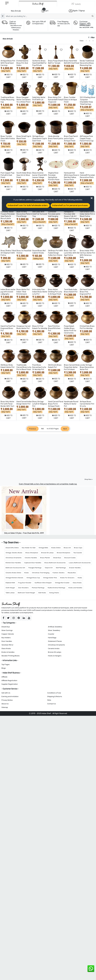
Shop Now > (89, 479)
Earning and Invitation (10, 696)
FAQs (49, 700)
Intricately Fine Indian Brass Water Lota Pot (40, 292)
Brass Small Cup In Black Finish (24, 137)
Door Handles (7, 641)
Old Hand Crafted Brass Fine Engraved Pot (87, 292)
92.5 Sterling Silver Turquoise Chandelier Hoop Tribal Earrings (88, 101)
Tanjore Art (49, 568)
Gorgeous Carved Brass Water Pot (23, 327)
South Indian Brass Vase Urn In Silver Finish (24, 175)
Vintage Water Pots (50, 578)
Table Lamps (10, 593)
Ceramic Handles (31, 558)
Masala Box (72, 573)
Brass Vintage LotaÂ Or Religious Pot (40, 404)
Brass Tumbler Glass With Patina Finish (8, 139)
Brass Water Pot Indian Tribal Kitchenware (23, 292)
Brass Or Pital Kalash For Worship (40, 327)
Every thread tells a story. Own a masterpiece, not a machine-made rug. (48, 484)
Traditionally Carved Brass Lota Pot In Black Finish (24, 367)
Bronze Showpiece (63, 553)
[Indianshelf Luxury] (76, 4)
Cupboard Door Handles (33, 563)
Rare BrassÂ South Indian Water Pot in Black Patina (87, 214)
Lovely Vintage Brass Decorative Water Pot (87, 367)
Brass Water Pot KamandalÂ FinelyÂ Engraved (56, 100)
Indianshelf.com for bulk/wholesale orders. (28, 205)
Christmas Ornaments (14, 558)
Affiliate (4, 677)
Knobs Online (56, 548)
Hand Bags (52, 638)
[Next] (65, 429)
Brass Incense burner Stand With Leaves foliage (40, 175)
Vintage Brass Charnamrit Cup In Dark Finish (40, 139)
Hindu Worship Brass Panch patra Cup (56, 139)
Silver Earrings (7, 630)
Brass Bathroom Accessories (55, 563)
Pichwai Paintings (38, 588)
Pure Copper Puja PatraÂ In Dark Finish (7, 175)
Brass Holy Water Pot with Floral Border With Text (7, 404)
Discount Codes (70, 558)
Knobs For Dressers (67, 578)
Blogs (4, 668)
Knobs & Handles (8, 652)
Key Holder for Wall (29, 548)
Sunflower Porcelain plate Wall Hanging (54, 214)
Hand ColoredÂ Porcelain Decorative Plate (87, 175)
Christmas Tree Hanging (41, 573)
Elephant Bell (10, 583)
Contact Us (52, 704)
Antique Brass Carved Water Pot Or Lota (87, 404)
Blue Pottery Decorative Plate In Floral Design (24, 214)
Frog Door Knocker (25, 583)
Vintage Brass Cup (33, 578)
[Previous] (33, 429)
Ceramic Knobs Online (13, 573)
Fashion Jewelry (59, 573)
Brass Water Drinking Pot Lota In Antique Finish (55, 292)
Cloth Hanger (10, 588)
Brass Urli (67, 548)
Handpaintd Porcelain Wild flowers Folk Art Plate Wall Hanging (71, 215)
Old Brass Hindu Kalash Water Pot (8, 366)
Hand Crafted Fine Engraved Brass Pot (8, 328)
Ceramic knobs (54, 648)
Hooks (80, 578)
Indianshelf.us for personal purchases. (70, 205)
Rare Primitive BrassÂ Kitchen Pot (54, 328)
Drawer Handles (75, 568)
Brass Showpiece (32, 553)
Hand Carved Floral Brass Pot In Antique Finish (56, 404)
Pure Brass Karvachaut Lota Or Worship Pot (39, 367)
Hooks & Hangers (55, 656)
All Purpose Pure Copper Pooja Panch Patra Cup (87, 139)
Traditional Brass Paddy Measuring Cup (7, 100)
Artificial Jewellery (55, 627)
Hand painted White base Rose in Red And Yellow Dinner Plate (71, 176)
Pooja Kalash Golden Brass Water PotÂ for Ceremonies (70, 330)
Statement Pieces (55, 641)
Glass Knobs (77, 583)
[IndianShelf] (38, 4)
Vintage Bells (43, 548)
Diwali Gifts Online (12, 548)
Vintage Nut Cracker (62, 583)
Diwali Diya (57, 558)
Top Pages (6, 664)
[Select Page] (43, 429)
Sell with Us (6, 693)
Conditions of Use (54, 693)
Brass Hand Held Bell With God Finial (71, 62)
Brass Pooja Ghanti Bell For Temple (56, 62)
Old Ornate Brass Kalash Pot (55, 366)
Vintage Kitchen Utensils (14, 578)
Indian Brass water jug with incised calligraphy (8, 292)
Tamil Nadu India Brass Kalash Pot (71, 291)
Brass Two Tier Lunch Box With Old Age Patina (72, 253)
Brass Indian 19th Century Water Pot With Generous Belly (87, 254)
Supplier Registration (10, 684)
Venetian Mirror (7, 645)
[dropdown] (3, 16)
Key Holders (6, 638)
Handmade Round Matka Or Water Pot (71, 404)
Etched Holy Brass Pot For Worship (87, 327)
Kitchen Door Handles (13, 563)
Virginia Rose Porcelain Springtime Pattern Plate (54, 176)
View (81, 41)
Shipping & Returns (55, 696)
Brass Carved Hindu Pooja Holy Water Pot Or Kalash (72, 367)
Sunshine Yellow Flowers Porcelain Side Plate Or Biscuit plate (8, 215)
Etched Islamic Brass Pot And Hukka (22, 63)
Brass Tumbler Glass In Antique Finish (70, 100)
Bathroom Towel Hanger (26, 593)
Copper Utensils (8, 634)
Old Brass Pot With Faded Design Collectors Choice (55, 253)
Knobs (27, 573)
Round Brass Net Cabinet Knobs (39, 252)
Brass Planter (45, 558)
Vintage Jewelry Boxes (14, 553)
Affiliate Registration (9, 680)
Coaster (51, 634)
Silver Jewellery (54, 630)
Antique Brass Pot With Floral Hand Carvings (8, 63)
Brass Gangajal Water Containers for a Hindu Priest (24, 100)
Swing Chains (54, 593)
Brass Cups (78, 548)
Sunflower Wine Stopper (43, 583)
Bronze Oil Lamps (47, 553)
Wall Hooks (42, 593)
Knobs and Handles (75, 588)
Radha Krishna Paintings (56, 588)
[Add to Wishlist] (14, 50)
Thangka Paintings (35, 568)
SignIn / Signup (79, 11)
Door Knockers (23, 588)
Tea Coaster (78, 553)
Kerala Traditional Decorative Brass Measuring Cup (87, 63)
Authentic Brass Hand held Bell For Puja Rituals (39, 63)
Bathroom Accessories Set (15, 568)
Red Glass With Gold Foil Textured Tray (40, 214)
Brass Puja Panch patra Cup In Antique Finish (71, 139)
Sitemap (5, 707)
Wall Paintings (61, 568)
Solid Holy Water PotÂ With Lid (39, 99)
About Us (5, 704)
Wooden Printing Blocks (11, 656)
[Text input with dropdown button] (50, 16)
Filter (91, 38)
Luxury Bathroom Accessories (80, 563)
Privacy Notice (7, 700)
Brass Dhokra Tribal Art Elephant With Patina (8, 253)
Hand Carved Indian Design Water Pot (24, 403)
